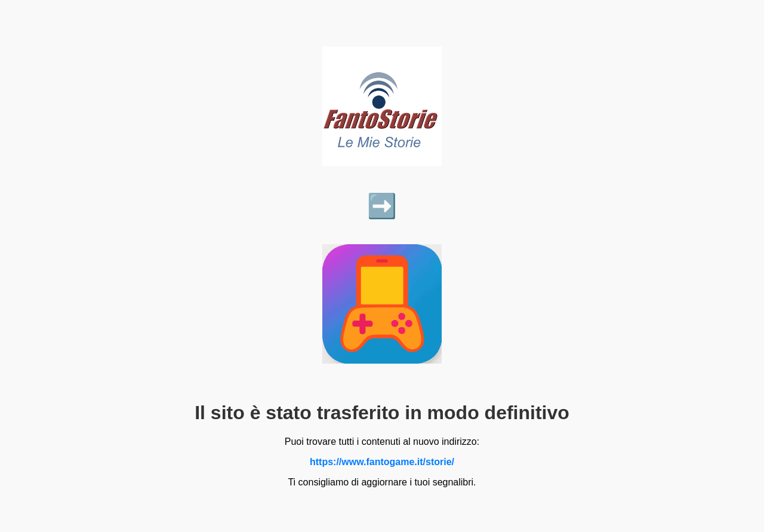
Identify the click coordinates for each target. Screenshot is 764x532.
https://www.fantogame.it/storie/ (382, 462)
